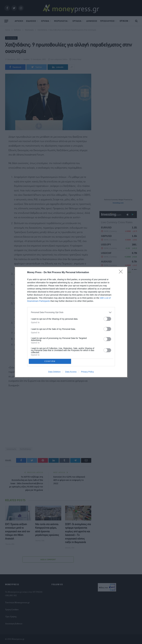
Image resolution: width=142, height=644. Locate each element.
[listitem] (71, 312)
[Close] (122, 273)
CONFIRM (50, 361)
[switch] (107, 319)
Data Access (71, 372)
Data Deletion (54, 372)
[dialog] (71, 322)
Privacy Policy (87, 372)
